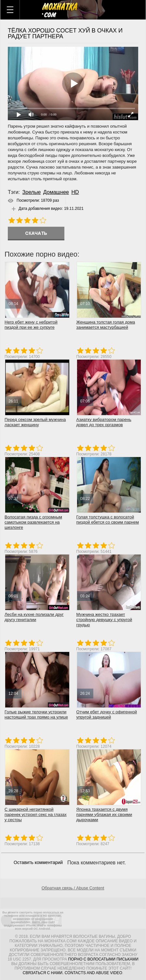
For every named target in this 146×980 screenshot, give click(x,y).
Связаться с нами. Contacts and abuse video (73, 973)
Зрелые (32, 192)
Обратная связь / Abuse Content (73, 888)
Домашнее (56, 192)
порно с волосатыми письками (103, 959)
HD (75, 192)
